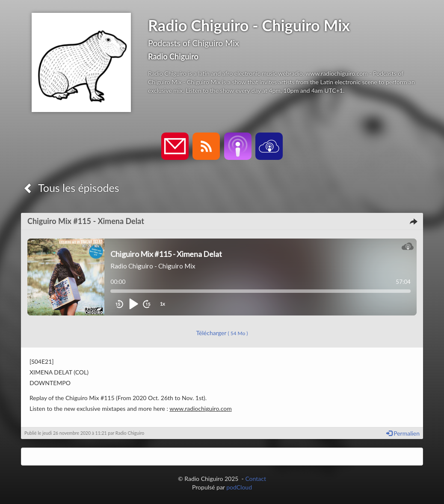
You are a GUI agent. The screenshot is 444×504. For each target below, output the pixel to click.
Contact (256, 479)
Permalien (403, 433)
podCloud (239, 487)
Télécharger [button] (222, 333)
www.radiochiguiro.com (200, 408)
